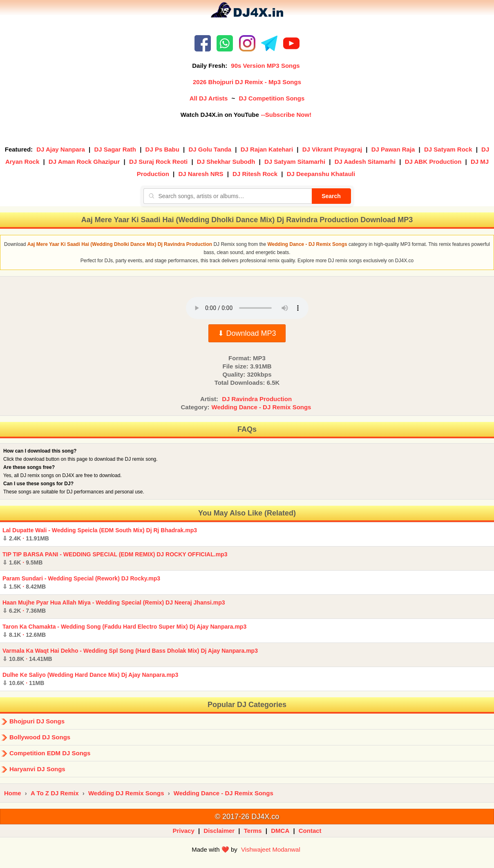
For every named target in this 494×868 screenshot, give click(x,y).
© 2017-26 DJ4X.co (247, 817)
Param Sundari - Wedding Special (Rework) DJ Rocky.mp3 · (81, 582)
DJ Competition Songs (272, 98)
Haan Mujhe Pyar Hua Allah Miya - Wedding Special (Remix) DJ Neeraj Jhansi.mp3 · (114, 607)
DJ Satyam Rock (448, 149)
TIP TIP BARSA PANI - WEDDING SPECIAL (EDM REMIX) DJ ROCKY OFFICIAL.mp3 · (115, 558)
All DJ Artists (209, 98)
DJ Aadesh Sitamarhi (365, 162)
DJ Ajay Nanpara (61, 149)
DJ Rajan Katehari (267, 149)
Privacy (183, 831)
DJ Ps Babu (162, 149)
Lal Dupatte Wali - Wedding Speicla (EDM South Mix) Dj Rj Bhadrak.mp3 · (100, 534)
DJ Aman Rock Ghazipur (84, 162)
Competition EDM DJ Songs (50, 753)
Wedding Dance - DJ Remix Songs (262, 407)
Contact (310, 831)
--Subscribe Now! (286, 115)
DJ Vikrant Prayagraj (332, 149)
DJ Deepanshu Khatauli (321, 174)
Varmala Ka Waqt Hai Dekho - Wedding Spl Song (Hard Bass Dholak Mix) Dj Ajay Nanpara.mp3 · (130, 655)
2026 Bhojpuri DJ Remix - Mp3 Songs (247, 82)
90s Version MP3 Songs (265, 66)
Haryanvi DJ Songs (37, 769)
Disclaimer (219, 831)
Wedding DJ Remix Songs (126, 793)
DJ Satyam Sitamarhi (295, 162)
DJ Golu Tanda (210, 149)
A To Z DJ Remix (55, 793)
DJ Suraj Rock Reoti (158, 162)
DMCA (280, 831)
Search (331, 196)
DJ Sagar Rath (115, 149)
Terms (253, 831)
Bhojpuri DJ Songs (37, 721)
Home (13, 793)
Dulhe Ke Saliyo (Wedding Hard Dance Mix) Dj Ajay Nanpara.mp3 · (90, 679)
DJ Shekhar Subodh (226, 162)
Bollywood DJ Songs (40, 737)
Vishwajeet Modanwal (271, 849)
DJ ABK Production (433, 162)
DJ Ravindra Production (257, 399)
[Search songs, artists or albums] (228, 196)
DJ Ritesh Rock (255, 174)
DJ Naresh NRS (201, 174)
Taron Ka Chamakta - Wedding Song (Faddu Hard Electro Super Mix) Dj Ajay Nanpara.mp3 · (124, 631)
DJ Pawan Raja (393, 149)
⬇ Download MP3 (247, 333)
